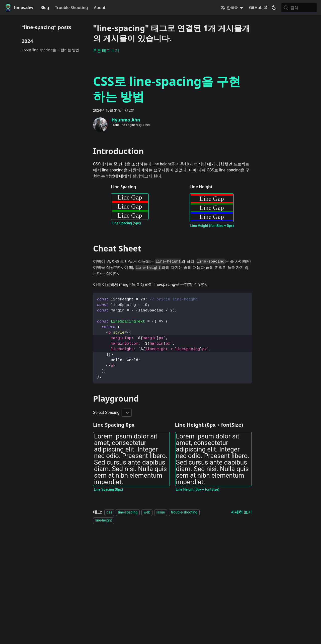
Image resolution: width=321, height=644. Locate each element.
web (147, 512)
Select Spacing (106, 412)
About (100, 8)
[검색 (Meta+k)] (299, 8)
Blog (45, 8)
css (109, 512)
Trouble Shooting (72, 8)
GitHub (258, 8)
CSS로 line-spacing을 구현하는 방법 (50, 50)
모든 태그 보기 (106, 50)
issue (161, 512)
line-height (104, 520)
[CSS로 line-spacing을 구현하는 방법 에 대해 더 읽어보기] (241, 512)
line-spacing (128, 512)
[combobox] (127, 413)
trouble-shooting (184, 512)
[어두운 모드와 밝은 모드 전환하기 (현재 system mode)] (274, 8)
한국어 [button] (230, 8)
